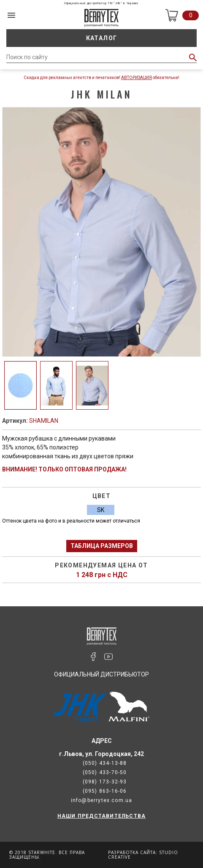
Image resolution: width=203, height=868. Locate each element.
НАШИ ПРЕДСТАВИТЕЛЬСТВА (101, 816)
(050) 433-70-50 (105, 772)
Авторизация (137, 78)
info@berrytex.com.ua (102, 800)
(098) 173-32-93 (105, 782)
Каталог (102, 38)
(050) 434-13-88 (105, 763)
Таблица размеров (102, 546)
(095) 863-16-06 (105, 791)
